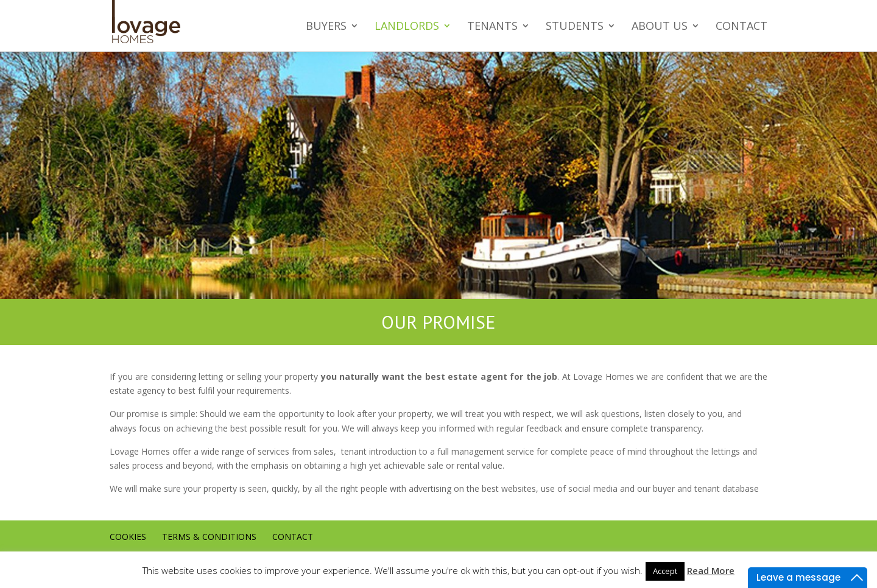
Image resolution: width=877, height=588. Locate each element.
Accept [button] (665, 571)
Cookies (128, 537)
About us (660, 26)
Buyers (326, 26)
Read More (711, 570)
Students (575, 26)
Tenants (492, 26)
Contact (741, 26)
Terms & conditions (209, 537)
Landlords (407, 26)
